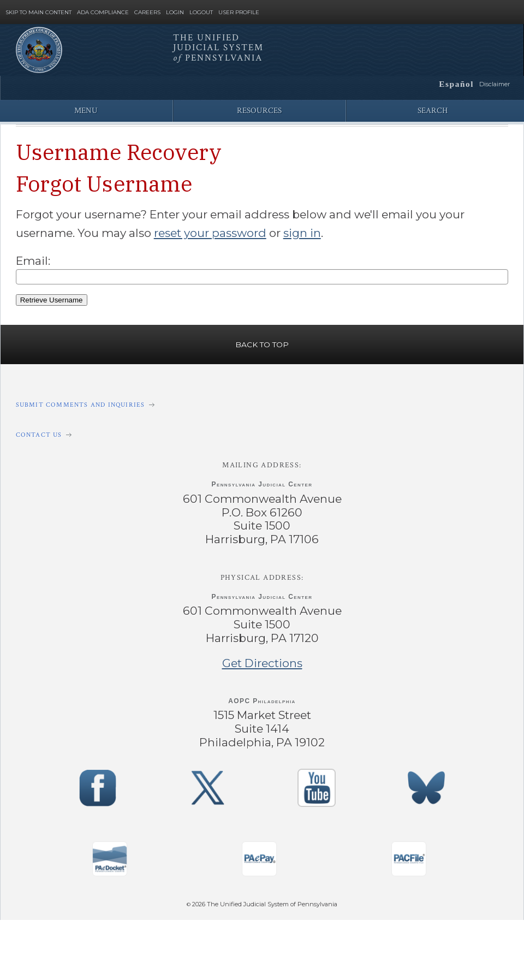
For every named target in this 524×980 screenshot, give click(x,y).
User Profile (239, 13)
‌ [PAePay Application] (259, 853)
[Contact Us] (262, 432)
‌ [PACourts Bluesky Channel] (427, 782)
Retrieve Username (51, 298)
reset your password (206, 231)
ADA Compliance (103, 13)
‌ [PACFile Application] (409, 853)
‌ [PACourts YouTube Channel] (317, 782)
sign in (296, 231)
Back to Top (262, 342)
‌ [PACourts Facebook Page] (98, 782)
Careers (147, 13)
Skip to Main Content (38, 13)
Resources (259, 111)
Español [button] (458, 84)
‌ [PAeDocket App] (109, 853)
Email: (32, 259)
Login (175, 13)
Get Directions (262, 659)
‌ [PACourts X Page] (207, 782)
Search (433, 111)
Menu (86, 111)
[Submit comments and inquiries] (262, 402)
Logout (201, 13)
